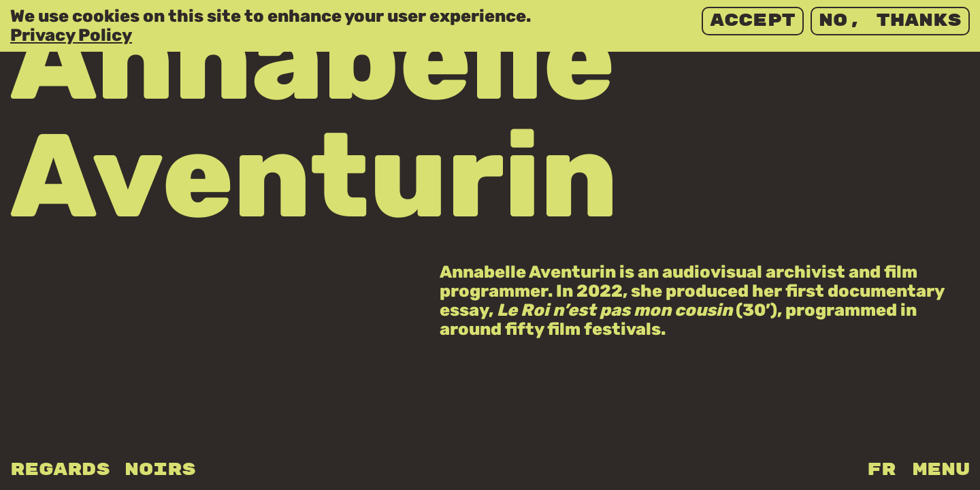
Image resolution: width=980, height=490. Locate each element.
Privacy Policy (71, 35)
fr (881, 470)
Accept (753, 21)
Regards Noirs (103, 470)
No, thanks (890, 21)
